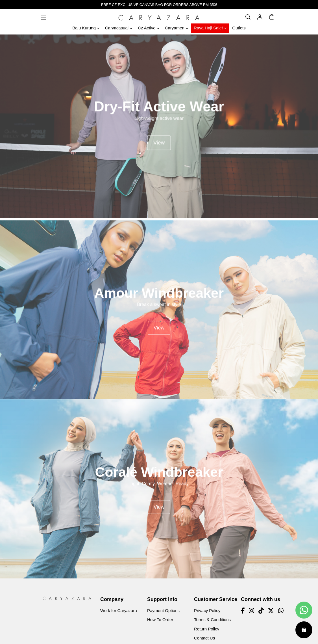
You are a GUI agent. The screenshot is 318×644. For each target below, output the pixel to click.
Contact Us (204, 638)
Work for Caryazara (119, 610)
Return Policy (207, 629)
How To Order (160, 620)
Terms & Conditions (212, 620)
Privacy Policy (207, 610)
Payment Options (163, 610)
